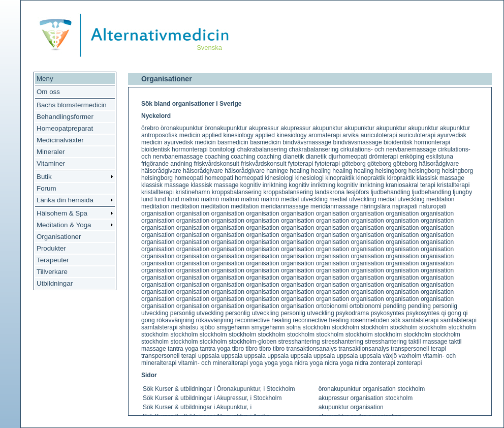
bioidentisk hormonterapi (417, 142)
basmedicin (233, 142)
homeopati (188, 178)
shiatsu (189, 327)
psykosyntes (388, 313)
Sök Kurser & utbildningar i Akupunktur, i (197, 407)
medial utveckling (304, 199)
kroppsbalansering (237, 192)
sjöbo (208, 327)
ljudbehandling (390, 192)
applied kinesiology (227, 135)
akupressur (264, 128)
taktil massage (428, 342)
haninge (277, 171)
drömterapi (383, 157)
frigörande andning (167, 164)
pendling (395, 306)
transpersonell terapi (418, 349)
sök (396, 320)
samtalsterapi (420, 320)
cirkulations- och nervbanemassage (388, 149)
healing (300, 171)
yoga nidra (294, 363)
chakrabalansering (262, 149)
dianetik (293, 157)
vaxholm (410, 356)
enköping (412, 157)
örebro (150, 128)
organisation (158, 213)
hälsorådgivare (439, 164)
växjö (390, 356)
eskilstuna (440, 157)
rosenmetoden (370, 320)
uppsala (209, 356)
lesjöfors (358, 192)
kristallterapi (453, 185)
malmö (190, 199)
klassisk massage (440, 178)
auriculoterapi (379, 135)
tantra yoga (183, 349)
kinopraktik (340, 178)
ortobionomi (332, 306)
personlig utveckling (197, 313)
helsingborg (391, 171)
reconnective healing (263, 320)
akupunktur (327, 128)
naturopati (433, 206)
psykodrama (352, 313)
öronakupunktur (182, 128)
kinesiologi (279, 178)
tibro (238, 349)
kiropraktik (401, 178)
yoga (256, 363)
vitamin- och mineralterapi (213, 363)
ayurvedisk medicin (190, 142)
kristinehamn (193, 192)
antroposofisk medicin (171, 135)
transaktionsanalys (312, 349)
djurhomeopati (348, 157)
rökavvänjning (175, 320)
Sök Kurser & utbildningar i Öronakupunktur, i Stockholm (219, 389)
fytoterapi (301, 164)
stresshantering (299, 342)
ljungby (462, 192)
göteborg (353, 164)
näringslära (375, 206)
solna (294, 327)
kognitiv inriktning (264, 185)
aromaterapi (325, 135)
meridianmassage (285, 206)
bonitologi (222, 149)
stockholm (317, 327)
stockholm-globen (253, 342)
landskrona (330, 192)
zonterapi (382, 363)
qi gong (451, 313)
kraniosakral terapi (411, 185)
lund (147, 199)
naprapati (405, 206)
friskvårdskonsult (216, 164)
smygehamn (233, 327)
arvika (351, 135)
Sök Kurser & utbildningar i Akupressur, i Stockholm (212, 398)
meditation (440, 199)
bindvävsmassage (307, 142)
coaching (217, 157)
